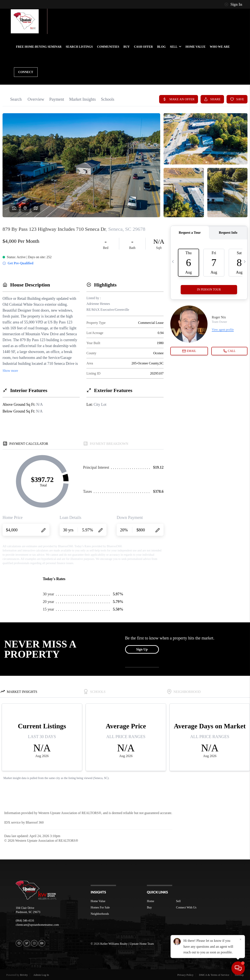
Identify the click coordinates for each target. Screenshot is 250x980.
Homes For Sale (100, 907)
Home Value (98, 901)
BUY (127, 47)
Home (150, 901)
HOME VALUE (196, 47)
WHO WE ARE (220, 47)
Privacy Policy (185, 975)
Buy (149, 907)
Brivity (24, 975)
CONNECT (26, 72)
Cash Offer (143, 47)
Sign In (233, 4)
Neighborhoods (100, 914)
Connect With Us (186, 907)
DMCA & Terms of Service (214, 975)
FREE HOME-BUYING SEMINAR (39, 47)
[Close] (240, 939)
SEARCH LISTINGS (79, 47)
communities (108, 47)
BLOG (161, 47)
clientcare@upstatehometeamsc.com (37, 925)
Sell (178, 901)
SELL (176, 47)
